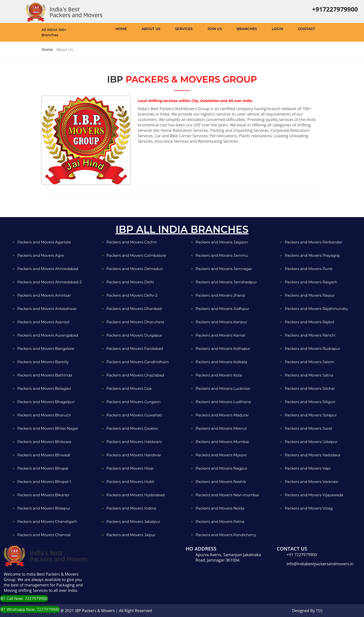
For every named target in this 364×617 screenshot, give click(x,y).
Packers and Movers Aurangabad (48, 335)
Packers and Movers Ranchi (310, 335)
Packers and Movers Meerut (221, 428)
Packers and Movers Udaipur (311, 442)
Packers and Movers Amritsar (44, 295)
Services (184, 29)
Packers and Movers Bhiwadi (44, 455)
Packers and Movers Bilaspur (44, 508)
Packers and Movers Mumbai (222, 442)
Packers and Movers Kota (219, 375)
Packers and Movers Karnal (221, 335)
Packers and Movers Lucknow (223, 388)
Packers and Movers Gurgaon (134, 402)
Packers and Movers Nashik (221, 482)
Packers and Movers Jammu (222, 255)
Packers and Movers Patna (220, 522)
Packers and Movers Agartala (44, 242)
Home (121, 29)
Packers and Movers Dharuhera (135, 322)
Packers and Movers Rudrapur (312, 349)
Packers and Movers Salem (309, 362)
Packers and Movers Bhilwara (44, 442)
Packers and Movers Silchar (310, 388)
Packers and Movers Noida (220, 508)
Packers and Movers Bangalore (46, 349)
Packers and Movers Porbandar (313, 242)
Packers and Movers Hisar (130, 468)
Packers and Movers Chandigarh (47, 522)
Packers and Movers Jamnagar (224, 269)
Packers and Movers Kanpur (221, 322)
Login (278, 29)
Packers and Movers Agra (41, 255)
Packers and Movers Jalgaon (222, 242)
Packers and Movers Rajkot (309, 322)
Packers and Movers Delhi (130, 282)
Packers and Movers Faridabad (135, 349)
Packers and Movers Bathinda (45, 375)
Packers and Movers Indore (131, 508)
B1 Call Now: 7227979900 (24, 599)
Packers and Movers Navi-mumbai (227, 495)
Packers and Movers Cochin (132, 242)
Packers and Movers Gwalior (132, 428)
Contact (306, 29)
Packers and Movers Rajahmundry (316, 309)
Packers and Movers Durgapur (134, 335)
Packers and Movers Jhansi (220, 295)
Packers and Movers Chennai (44, 535)
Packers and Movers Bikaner (43, 495)
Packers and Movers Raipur (310, 295)
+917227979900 (335, 9)
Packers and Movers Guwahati (134, 415)
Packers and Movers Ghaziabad (135, 375)
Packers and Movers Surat (308, 428)
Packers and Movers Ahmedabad (48, 269)
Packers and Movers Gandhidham (138, 362)
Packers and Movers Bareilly (43, 362)
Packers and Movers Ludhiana (223, 402)
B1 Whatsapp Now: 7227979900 (30, 609)
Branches (247, 29)
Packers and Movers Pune (309, 269)
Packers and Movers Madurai (222, 415)
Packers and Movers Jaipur (131, 535)
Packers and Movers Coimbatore (136, 255)
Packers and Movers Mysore (221, 455)
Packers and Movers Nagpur (222, 468)
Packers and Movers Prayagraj (312, 255)
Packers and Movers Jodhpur (222, 309)
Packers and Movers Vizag (309, 508)
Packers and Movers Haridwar (134, 455)
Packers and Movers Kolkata (222, 362)
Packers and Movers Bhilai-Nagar (48, 428)
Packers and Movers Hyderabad (136, 495)
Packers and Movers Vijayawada (314, 495)
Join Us (215, 29)
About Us (151, 29)
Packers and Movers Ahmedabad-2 (50, 282)
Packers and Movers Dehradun (135, 269)
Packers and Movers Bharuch (44, 415)
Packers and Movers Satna (309, 375)
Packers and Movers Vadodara (312, 455)
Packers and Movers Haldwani (134, 442)
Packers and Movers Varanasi (311, 482)
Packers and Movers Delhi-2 (132, 295)
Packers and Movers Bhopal (43, 468)
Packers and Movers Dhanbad (134, 309)
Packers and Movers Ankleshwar (47, 309)
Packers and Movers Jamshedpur (226, 282)
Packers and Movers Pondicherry (226, 535)
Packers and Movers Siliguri (310, 402)
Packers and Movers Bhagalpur (46, 402)
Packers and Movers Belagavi (44, 388)
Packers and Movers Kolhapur (223, 349)
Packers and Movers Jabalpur (133, 522)
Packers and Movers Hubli (130, 482)
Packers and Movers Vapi (308, 468)
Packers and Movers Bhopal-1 (44, 482)
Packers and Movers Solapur (311, 415)
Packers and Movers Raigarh (311, 282)
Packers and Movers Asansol (43, 322)
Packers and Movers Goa (129, 388)
